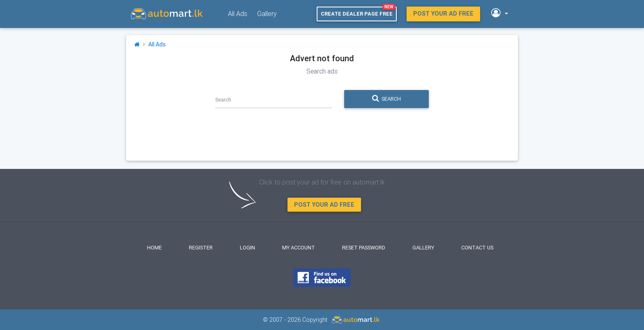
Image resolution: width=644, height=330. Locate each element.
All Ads (238, 14)
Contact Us (477, 248)
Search (386, 99)
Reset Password (364, 248)
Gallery (267, 14)
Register (201, 248)
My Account (299, 248)
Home (154, 248)
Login (247, 248)
